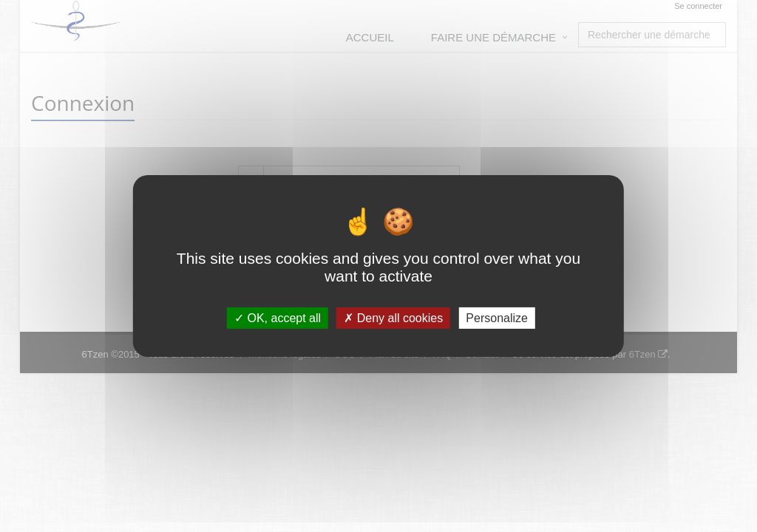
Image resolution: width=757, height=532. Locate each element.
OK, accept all (278, 318)
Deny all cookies (393, 318)
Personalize (497, 318)
